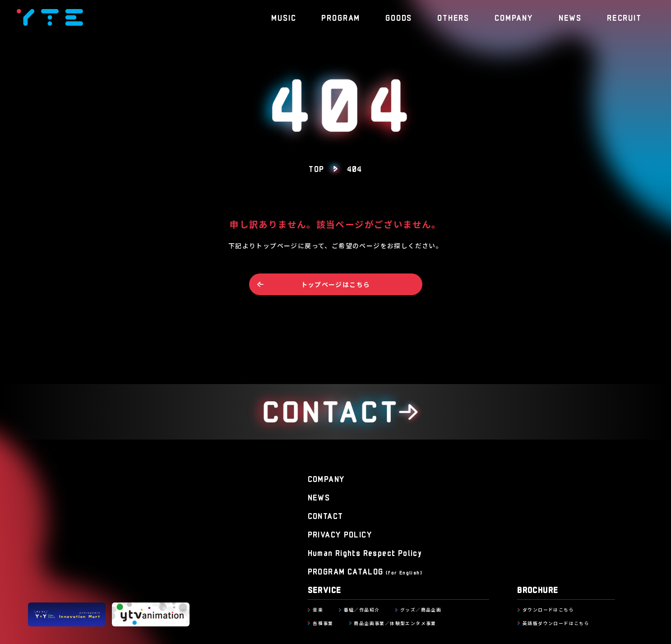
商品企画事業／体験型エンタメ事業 (395, 623)
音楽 (318, 610)
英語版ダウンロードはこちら (556, 623)
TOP (316, 168)
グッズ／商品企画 (421, 610)
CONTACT (326, 516)
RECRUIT (624, 17)
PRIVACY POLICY (340, 534)
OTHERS (453, 17)
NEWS (570, 17)
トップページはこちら (336, 284)
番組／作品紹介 (362, 610)
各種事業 (323, 623)
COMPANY (514, 17)
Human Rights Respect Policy (365, 553)
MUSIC (284, 17)
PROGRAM (341, 17)
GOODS (399, 17)
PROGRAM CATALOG (365, 571)
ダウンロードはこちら (548, 610)
